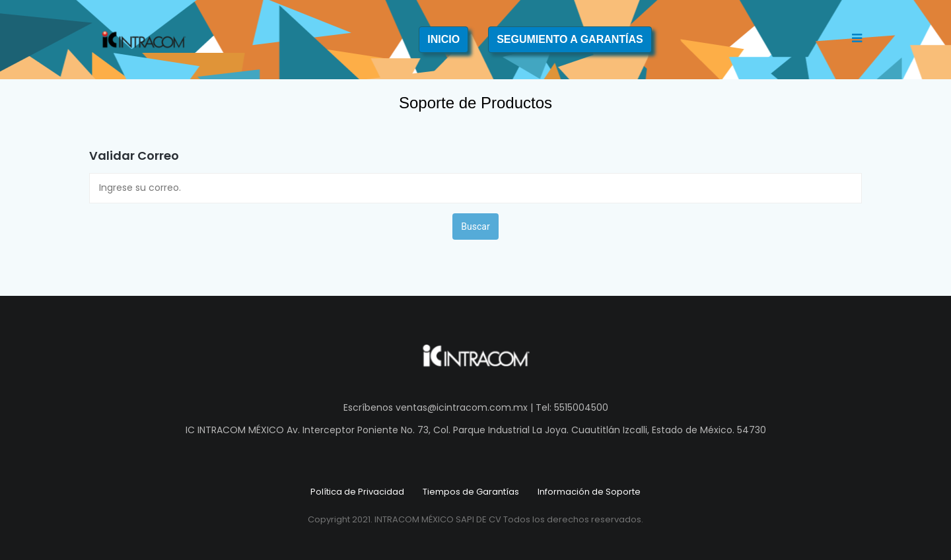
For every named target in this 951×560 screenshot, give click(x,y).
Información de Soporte (589, 492)
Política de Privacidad (357, 492)
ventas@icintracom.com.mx (462, 407)
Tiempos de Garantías (471, 492)
